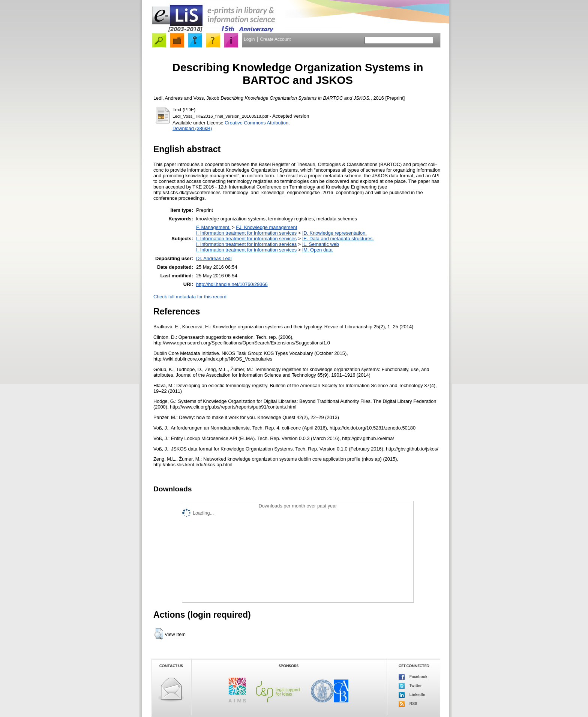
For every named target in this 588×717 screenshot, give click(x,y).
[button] (159, 634)
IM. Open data (317, 250)
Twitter (410, 686)
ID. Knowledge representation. (334, 233)
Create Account (275, 39)
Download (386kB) (192, 128)
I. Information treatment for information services (246, 233)
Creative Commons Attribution (256, 123)
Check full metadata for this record (190, 297)
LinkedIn (412, 695)
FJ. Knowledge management (266, 227)
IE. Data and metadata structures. (338, 239)
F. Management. (213, 227)
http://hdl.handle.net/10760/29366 (232, 284)
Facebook (413, 677)
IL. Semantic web (321, 244)
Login (249, 39)
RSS (408, 704)
